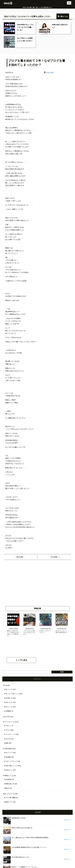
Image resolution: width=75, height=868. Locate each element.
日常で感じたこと (11, 766)
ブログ (7, 730)
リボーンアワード (11, 761)
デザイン (8, 726)
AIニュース (9, 707)
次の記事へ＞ (55, 557)
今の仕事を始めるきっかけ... (21, 857)
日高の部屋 (50, 73)
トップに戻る (21, 660)
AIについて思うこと (12, 694)
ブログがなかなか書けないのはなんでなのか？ (29, 632)
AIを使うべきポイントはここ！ (45, 632)
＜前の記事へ (20, 557)
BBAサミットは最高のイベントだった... (25, 867)
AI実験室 (8, 711)
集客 (7, 743)
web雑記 (8, 757)
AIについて (9, 689)
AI (5, 685)
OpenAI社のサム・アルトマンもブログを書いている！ (25, 27)
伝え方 (7, 739)
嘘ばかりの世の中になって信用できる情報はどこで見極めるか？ (13, 633)
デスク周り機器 (10, 798)
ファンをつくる (9, 722)
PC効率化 (8, 779)
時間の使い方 (10, 784)
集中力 (7, 788)
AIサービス (9, 702)
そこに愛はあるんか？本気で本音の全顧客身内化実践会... (31, 838)
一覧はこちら (63, 16)
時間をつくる (9, 776)
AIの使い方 (9, 698)
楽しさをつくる (9, 794)
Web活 (8, 3)
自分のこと (9, 770)
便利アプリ (9, 802)
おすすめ (7, 717)
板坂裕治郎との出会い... (20, 818)
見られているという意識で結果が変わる (61, 632)
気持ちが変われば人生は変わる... (23, 828)
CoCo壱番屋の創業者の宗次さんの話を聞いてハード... (29, 847)
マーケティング (10, 734)
